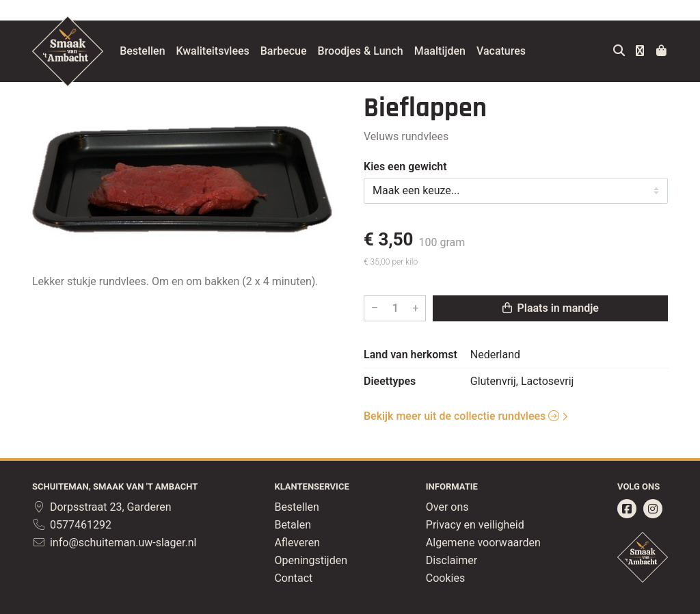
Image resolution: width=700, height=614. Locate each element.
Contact (293, 578)
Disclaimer (452, 560)
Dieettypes (390, 381)
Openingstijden (311, 560)
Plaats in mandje (551, 308)
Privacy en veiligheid (475, 525)
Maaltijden (451, 51)
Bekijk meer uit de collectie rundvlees (461, 416)
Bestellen (153, 51)
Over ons (447, 507)
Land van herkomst (410, 355)
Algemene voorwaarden (483, 543)
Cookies (445, 578)
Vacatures (512, 51)
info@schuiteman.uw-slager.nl (114, 543)
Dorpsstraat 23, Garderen (102, 507)
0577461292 (72, 525)
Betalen (293, 525)
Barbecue (295, 51)
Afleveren (297, 543)
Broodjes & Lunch (371, 51)
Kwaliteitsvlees (223, 51)
